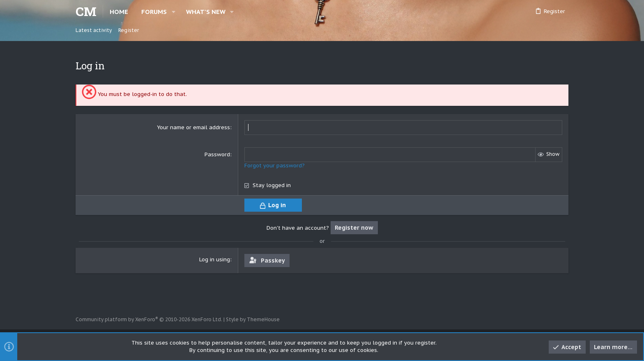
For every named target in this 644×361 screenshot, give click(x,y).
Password (217, 154)
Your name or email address (193, 127)
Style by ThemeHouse (253, 319)
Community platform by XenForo (149, 319)
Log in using (215, 259)
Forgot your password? (275, 166)
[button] (174, 12)
